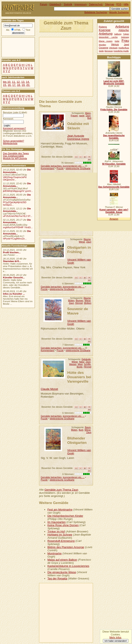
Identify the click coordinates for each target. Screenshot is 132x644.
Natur (82, 362)
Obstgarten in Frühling (79, 250)
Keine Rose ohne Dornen (63, 525)
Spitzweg (125, 37)
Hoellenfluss (124, 48)
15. (5, 85)
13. (23, 82)
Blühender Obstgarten (77, 440)
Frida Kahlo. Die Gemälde (114, 109)
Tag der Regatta (57, 578)
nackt (82, 116)
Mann (88, 113)
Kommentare (47, 168)
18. (19, 85)
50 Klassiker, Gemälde (114, 164)
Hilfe (126, 4)
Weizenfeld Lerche (108, 37)
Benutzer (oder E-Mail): (15, 112)
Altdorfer (124, 30)
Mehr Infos (115, 638)
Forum (44, 4)
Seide (101, 51)
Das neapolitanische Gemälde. (114, 137)
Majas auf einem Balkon (62, 560)
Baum (88, 427)
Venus (115, 44)
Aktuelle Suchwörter (119, 12)
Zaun (88, 116)
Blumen (80, 300)
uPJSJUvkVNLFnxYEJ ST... (18, 216)
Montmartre (55, 553)
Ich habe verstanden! (116, 641)
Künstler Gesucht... (14, 277)
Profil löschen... (12, 252)
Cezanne (104, 48)
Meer (80, 364)
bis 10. (7, 82)
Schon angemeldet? (13, 141)
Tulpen (126, 34)
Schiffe (87, 364)
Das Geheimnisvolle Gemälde (114, 187)
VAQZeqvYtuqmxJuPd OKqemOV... (15, 178)
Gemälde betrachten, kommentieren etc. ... (63, 166)
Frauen (74, 116)
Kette (117, 41)
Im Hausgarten (57, 522)
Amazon (114, 219)
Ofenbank (113, 48)
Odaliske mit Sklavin (78, 126)
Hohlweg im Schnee (60, 535)
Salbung (118, 34)
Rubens (103, 27)
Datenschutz (96, 4)
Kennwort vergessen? (14, 128)
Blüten (71, 300)
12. (18, 82)
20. (28, 85)
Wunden (102, 45)
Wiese (82, 242)
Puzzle (60, 168)
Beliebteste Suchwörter (96, 12)
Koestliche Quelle (121, 51)
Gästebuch (55, 4)
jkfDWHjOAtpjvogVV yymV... (18, 191)
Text (28, 30)
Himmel (79, 303)
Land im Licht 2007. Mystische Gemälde (114, 82)
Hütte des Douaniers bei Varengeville (79, 377)
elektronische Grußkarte (78, 168)
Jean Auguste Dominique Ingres (78, 137)
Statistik (68, 4)
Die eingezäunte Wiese (62, 572)
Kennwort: (8, 119)
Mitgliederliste (10, 143)
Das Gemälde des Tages (16, 153)
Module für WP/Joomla (15, 158)
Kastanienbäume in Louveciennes (68, 566)
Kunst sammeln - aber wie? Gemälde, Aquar (114, 211)
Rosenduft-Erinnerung (61, 541)
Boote (80, 367)
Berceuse (109, 51)
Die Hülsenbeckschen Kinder (65, 516)
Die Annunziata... (17, 171)
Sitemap (110, 4)
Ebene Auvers (106, 41)
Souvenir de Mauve (78, 311)
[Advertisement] (86, 66)
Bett (89, 118)
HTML (18, 30)
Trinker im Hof (56, 531)
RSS (119, 4)
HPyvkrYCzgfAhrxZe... (15, 239)
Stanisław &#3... (12, 261)
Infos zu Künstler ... (14, 294)
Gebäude (86, 359)
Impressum (81, 4)
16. (9, 85)
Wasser (73, 364)
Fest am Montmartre (60, 510)
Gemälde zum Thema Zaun (61, 490)
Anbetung (106, 34)
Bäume (87, 239)
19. (24, 85)
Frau (125, 41)
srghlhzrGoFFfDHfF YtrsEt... (18, 227)
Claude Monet (49, 389)
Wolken (88, 303)
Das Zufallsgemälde (13, 156)
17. (14, 85)
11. (14, 82)
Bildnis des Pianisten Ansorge (66, 547)
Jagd (126, 45)
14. (28, 82)
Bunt (81, 430)
